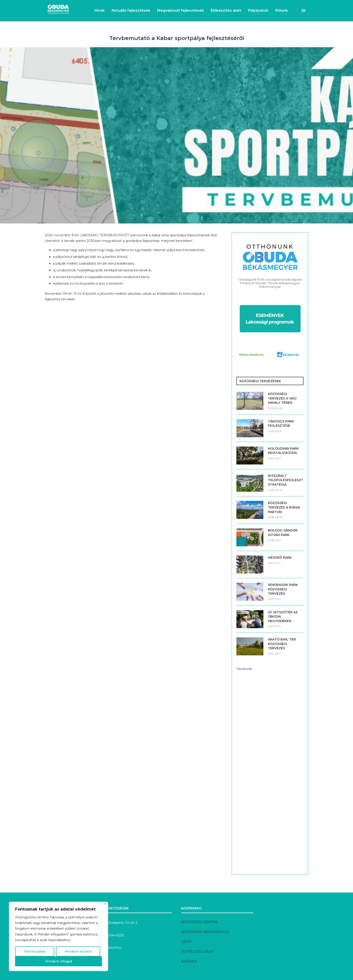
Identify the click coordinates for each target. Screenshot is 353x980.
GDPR (186, 942)
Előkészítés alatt (226, 10)
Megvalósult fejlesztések (181, 10)
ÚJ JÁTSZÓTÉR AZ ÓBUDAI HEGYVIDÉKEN (283, 617)
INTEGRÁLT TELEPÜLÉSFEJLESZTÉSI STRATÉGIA (286, 480)
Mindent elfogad (59, 961)
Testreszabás (35, 951)
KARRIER (189, 961)
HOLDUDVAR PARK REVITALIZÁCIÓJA (283, 451)
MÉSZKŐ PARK (280, 558)
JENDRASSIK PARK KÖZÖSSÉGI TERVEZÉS (283, 589)
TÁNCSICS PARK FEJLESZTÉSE (281, 424)
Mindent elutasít (78, 951)
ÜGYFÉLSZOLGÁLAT (198, 951)
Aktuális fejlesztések (131, 10)
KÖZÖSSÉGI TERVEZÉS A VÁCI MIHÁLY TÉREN (282, 398)
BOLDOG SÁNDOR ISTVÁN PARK (283, 533)
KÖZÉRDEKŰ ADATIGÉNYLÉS (205, 932)
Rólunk (282, 10)
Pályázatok (258, 10)
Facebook (244, 669)
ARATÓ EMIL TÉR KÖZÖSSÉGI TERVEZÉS (282, 644)
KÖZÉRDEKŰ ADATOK (199, 922)
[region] (59, 936)
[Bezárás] (105, 904)
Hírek (100, 10)
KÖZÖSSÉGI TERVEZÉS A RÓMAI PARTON (284, 507)
